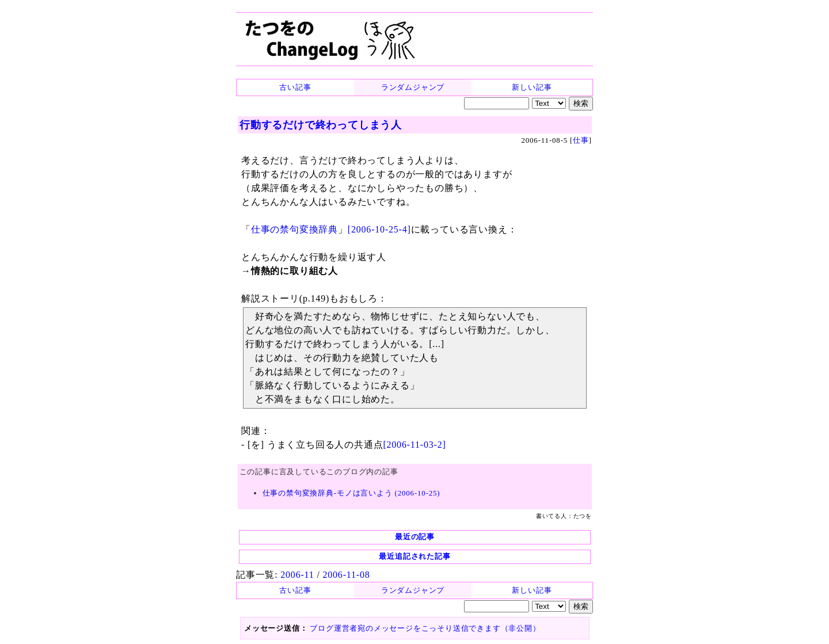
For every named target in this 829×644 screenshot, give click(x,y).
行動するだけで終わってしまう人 (321, 125)
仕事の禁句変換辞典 (294, 229)
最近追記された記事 (414, 556)
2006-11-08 (346, 575)
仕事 (581, 140)
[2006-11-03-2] (414, 445)
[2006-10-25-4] (379, 229)
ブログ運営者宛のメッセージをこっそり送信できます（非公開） (425, 628)
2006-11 (297, 575)
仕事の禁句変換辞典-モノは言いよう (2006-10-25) (351, 493)
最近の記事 (415, 537)
